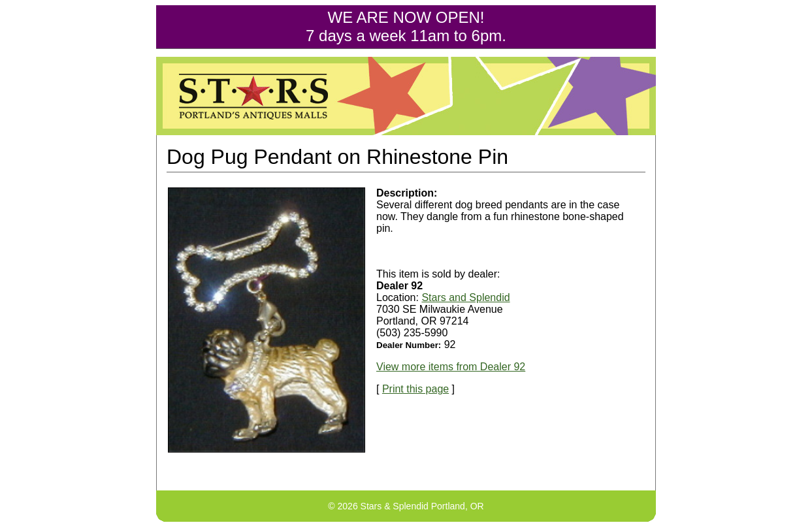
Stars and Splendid (465, 297)
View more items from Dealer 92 (451, 367)
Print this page (415, 389)
